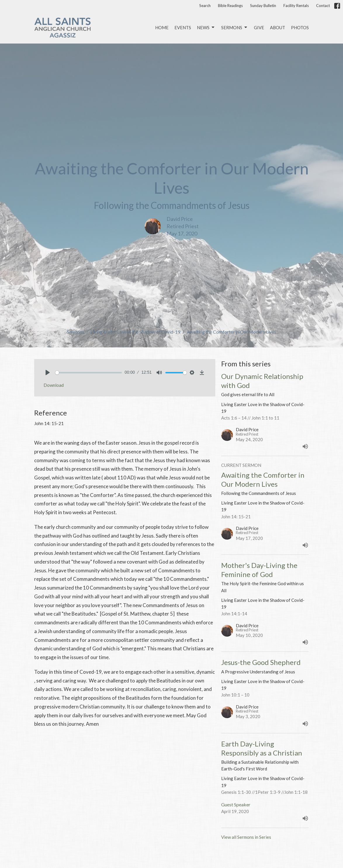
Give (259, 27)
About (278, 27)
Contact (323, 6)
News (206, 27)
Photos (300, 27)
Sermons (235, 27)
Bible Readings (230, 6)
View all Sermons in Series (246, 837)
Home (162, 27)
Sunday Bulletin (263, 6)
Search (205, 6)
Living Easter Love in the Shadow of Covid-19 (135, 332)
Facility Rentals (296, 6)
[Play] (48, 373)
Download (54, 385)
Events (183, 27)
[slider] (89, 373)
